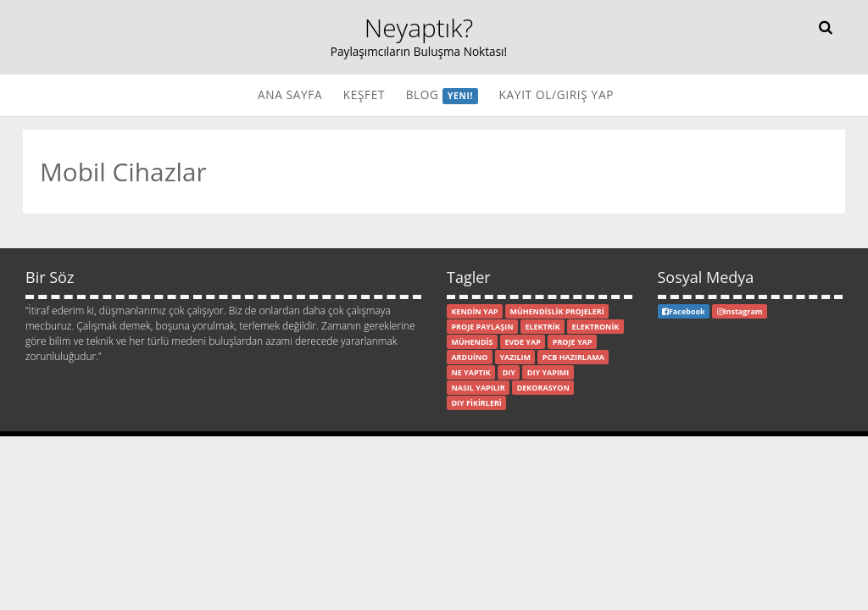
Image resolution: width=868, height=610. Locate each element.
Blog (442, 95)
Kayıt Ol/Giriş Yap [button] (556, 94)
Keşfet (364, 94)
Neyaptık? (419, 28)
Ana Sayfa (290, 94)
